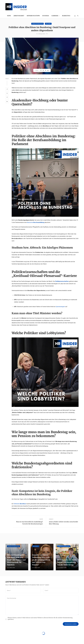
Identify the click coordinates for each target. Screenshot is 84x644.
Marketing (66, 16)
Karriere (55, 16)
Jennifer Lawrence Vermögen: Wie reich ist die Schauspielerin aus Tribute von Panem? (41, 560)
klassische (36, 222)
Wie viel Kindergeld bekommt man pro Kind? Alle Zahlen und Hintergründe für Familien (16, 560)
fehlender (20, 504)
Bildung (48, 24)
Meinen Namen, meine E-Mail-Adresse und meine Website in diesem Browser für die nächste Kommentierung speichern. (40, 618)
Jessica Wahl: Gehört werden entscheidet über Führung (64, 523)
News (9, 16)
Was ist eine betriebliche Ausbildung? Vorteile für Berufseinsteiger (29, 523)
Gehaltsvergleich (37, 24)
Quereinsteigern (60, 307)
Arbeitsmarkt (19, 16)
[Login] (75, 16)
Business (46, 16)
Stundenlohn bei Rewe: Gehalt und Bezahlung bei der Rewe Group (67, 562)
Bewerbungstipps (33, 16)
